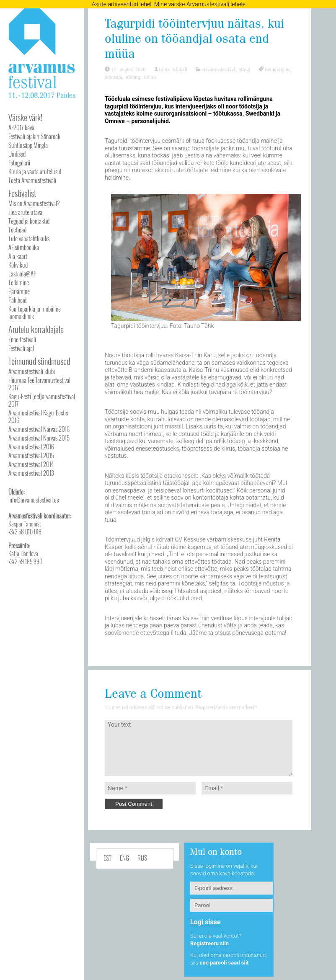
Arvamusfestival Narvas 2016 (39, 429)
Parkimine (19, 291)
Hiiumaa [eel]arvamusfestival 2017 (39, 384)
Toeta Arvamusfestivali (32, 180)
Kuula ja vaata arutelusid (35, 171)
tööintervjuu (277, 69)
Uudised (17, 154)
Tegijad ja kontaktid (29, 221)
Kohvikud (18, 265)
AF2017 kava (21, 127)
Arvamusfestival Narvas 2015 (39, 438)
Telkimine (19, 282)
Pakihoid (17, 300)
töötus (150, 77)
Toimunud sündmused (39, 361)
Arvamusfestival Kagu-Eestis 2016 (38, 416)
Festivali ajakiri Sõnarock (34, 136)
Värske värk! (25, 117)
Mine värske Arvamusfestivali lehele (200, 4)
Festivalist (22, 193)
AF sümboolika (24, 247)
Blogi (245, 69)
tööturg (133, 77)
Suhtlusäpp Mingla (28, 145)
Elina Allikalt (173, 69)
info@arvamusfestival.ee (34, 500)
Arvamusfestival (218, 69)
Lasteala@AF (22, 273)
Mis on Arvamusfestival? (34, 203)
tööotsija (113, 77)
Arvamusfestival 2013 (31, 473)
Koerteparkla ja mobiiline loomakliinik (35, 312)
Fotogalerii (19, 162)
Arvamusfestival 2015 (31, 455)
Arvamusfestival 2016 (31, 446)
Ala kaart (18, 256)
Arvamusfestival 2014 (31, 464)
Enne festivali (22, 339)
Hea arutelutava (25, 212)
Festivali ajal (21, 348)
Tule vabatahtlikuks (29, 238)
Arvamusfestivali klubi (32, 371)
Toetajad (17, 230)
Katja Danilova (23, 553)
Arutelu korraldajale (36, 329)
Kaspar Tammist (25, 524)
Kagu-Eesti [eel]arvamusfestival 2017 (42, 400)
